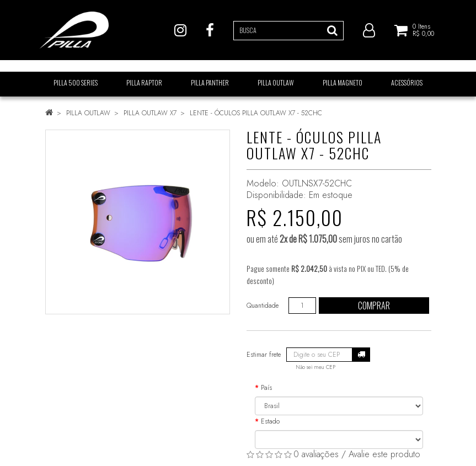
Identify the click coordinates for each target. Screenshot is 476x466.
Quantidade (263, 306)
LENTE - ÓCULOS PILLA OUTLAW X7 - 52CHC (256, 113)
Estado (270, 421)
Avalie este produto (384, 454)
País (266, 388)
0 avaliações (316, 454)
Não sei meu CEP (315, 367)
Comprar (374, 306)
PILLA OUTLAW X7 (150, 113)
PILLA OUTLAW (88, 113)
